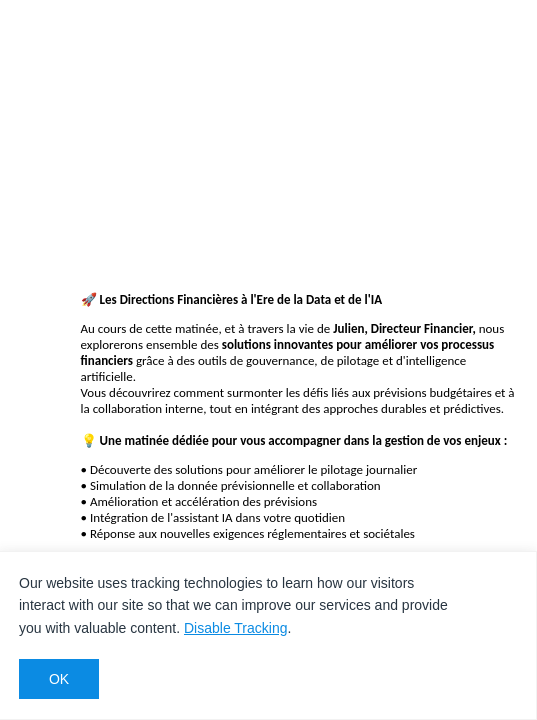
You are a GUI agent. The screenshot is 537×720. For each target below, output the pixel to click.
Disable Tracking (236, 628)
